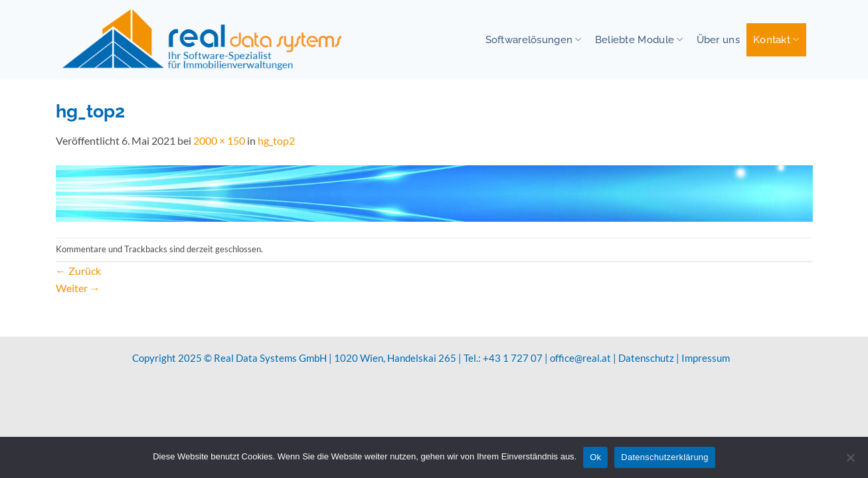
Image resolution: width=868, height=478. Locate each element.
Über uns (718, 40)
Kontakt (776, 40)
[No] (850, 461)
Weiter (78, 288)
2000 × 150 (219, 140)
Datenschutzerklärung (664, 457)
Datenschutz (646, 358)
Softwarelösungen (534, 40)
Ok (595, 457)
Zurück (78, 271)
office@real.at (580, 358)
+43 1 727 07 (513, 358)
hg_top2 (276, 140)
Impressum (706, 358)
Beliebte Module (639, 40)
